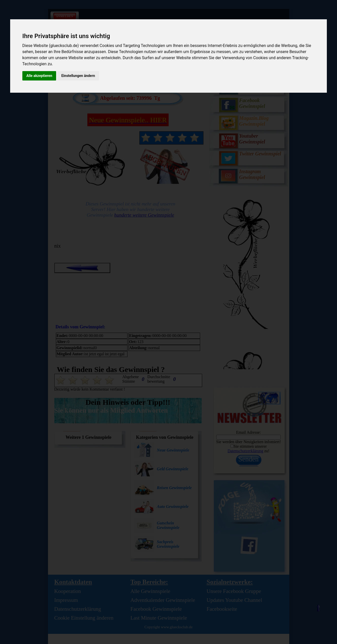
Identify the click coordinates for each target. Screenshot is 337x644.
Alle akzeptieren (39, 76)
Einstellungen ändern (78, 76)
